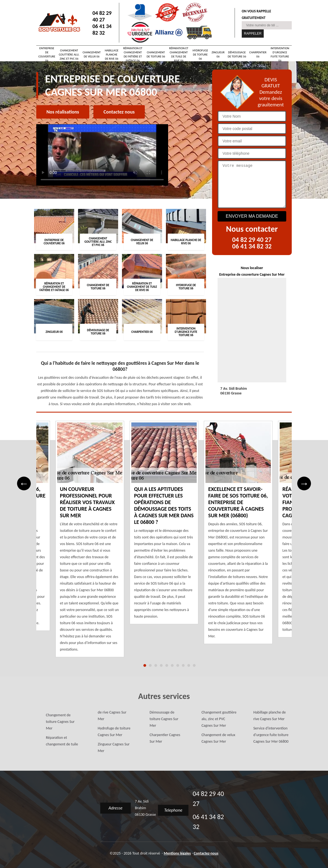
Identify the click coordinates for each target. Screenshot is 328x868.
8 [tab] (183, 665)
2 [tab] (150, 665)
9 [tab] (189, 665)
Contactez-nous (206, 853)
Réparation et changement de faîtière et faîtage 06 (133, 54)
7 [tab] (178, 665)
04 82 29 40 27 (102, 16)
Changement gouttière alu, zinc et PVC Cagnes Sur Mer (219, 719)
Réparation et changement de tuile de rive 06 (179, 54)
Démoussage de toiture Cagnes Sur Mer (164, 719)
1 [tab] (145, 665)
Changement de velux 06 (92, 54)
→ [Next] (304, 483)
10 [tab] (194, 665)
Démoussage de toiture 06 (237, 54)
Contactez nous (119, 112)
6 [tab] (172, 665)
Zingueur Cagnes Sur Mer (114, 747)
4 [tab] (161, 665)
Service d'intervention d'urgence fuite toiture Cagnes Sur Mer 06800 (271, 735)
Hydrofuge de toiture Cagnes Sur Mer (114, 732)
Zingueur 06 (218, 54)
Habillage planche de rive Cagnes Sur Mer (269, 716)
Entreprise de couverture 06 (47, 54)
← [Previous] (24, 483)
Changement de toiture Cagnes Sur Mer (60, 722)
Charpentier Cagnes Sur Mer (165, 738)
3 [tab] (156, 665)
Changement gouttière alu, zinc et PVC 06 (69, 55)
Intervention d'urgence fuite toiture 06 (280, 54)
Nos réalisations (63, 112)
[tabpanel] (164, 526)
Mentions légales (177, 853)
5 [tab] (167, 665)
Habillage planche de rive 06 (112, 55)
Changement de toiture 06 (156, 54)
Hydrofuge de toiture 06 (200, 55)
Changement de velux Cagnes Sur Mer (218, 738)
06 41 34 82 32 (102, 29)
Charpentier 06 (258, 54)
